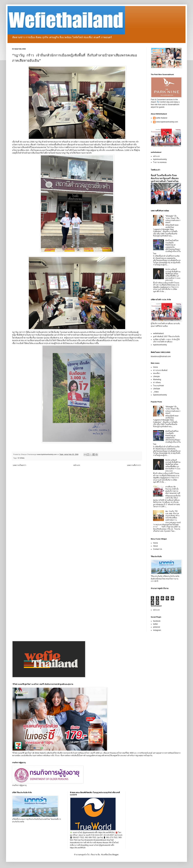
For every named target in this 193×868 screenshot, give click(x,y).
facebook (157, 621)
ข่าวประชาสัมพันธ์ (160, 370)
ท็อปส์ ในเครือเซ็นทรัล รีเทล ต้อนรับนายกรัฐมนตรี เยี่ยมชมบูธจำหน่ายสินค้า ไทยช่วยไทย (165, 178)
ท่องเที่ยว (157, 373)
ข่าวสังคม (21, 458)
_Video (156, 392)
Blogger (115, 855)
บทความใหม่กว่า (20, 465)
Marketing (157, 379)
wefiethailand (158, 333)
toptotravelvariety (160, 159)
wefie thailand (162, 118)
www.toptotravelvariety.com (167, 122)
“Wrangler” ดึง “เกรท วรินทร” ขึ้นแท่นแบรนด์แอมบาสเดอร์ (173, 219)
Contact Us (158, 549)
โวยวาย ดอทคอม (160, 162)
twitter (155, 624)
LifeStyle (157, 389)
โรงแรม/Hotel (158, 386)
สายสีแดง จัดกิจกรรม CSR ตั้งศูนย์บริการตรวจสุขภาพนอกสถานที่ (173, 490)
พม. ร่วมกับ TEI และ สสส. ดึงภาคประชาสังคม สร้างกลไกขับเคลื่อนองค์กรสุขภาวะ (172, 516)
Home (155, 367)
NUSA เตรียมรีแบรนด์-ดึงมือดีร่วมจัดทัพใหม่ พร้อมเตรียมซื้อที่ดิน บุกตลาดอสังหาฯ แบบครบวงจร (173, 275)
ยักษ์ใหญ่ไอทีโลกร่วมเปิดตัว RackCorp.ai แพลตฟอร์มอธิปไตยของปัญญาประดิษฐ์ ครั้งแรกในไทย (167, 247)
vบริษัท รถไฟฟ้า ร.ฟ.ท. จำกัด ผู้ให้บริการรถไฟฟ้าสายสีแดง (166, 341)
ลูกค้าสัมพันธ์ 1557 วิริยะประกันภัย (166, 336)
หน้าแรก (77, 465)
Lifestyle (156, 376)
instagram (157, 630)
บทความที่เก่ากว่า (134, 465)
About (155, 546)
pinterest (157, 627)
